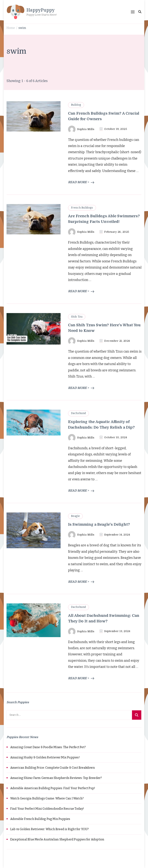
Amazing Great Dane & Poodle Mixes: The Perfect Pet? (48, 747)
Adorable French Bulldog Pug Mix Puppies (40, 819)
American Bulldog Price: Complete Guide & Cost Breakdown (53, 768)
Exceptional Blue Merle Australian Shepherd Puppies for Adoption (57, 839)
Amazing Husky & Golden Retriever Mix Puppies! (45, 757)
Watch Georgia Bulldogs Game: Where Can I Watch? (47, 798)
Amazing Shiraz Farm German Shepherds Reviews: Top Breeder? (56, 778)
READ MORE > (81, 182)
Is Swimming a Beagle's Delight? (99, 524)
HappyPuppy (41, 10)
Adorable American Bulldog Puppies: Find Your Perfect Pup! (53, 788)
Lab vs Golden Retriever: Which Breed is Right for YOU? (50, 829)
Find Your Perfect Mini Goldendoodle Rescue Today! (47, 809)
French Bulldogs (82, 208)
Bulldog (76, 105)
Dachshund (78, 413)
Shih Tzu (77, 317)
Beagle (75, 516)
